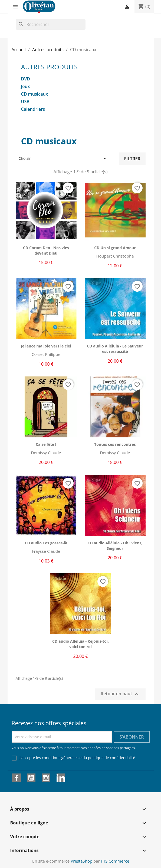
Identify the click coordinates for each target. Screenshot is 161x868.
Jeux (26, 87)
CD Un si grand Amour (115, 248)
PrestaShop (81, 861)
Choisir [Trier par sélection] (63, 158)
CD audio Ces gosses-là (46, 543)
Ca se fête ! (46, 444)
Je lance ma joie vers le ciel (46, 346)
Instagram (46, 778)
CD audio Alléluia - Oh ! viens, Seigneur (115, 546)
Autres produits (49, 67)
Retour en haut (120, 694)
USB (25, 102)
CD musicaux (35, 94)
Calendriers (33, 109)
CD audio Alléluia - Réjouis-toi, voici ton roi (80, 644)
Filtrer (132, 159)
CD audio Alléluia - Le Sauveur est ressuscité (115, 349)
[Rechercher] (51, 24)
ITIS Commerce (115, 861)
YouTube (31, 778)
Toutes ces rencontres (115, 444)
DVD (26, 79)
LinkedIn (61, 778)
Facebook (17, 778)
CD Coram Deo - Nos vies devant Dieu (46, 250)
